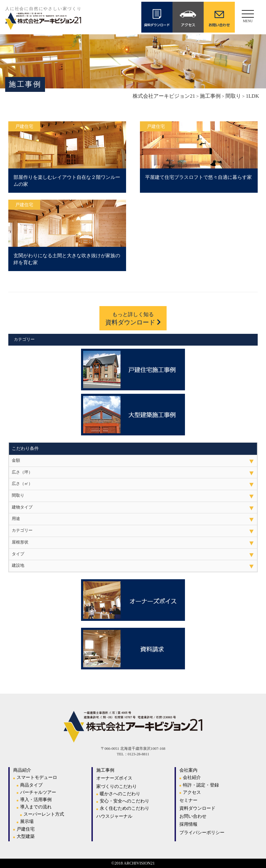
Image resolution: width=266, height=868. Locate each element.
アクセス (192, 792)
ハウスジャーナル (114, 816)
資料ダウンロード (133, 319)
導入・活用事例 (36, 800)
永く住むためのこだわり (125, 808)
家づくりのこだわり (117, 786)
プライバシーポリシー (202, 832)
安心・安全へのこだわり (125, 801)
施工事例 (105, 770)
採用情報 (188, 824)
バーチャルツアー (38, 792)
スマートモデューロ (37, 777)
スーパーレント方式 (44, 814)
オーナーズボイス (114, 778)
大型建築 (26, 836)
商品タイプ (31, 785)
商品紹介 (22, 770)
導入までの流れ (36, 807)
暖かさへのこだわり (120, 794)
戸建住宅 (26, 829)
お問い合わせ (193, 816)
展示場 (27, 821)
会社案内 (188, 770)
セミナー (188, 800)
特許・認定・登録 (201, 785)
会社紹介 (192, 777)
